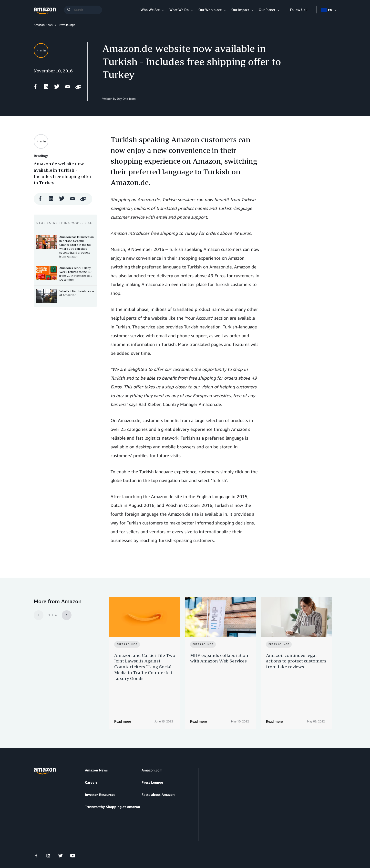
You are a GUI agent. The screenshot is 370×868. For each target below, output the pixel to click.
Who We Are (150, 10)
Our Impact (240, 10)
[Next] (67, 615)
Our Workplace (210, 10)
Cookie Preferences (150, 841)
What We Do (179, 10)
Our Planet (267, 10)
